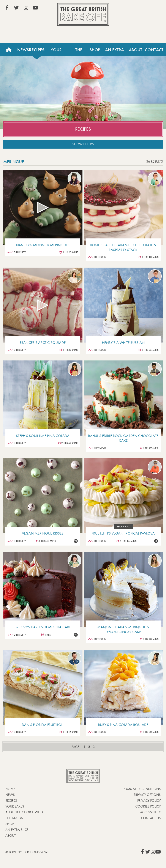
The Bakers (79, 52)
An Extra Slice (115, 52)
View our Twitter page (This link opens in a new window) (16, 8)
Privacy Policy (149, 801)
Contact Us (154, 52)
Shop (95, 50)
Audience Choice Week (24, 812)
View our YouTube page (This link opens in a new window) (35, 8)
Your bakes (15, 806)
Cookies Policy (148, 806)
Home (9, 50)
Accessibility (150, 812)
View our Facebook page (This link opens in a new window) (7, 8)
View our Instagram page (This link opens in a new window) (26, 8)
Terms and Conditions (141, 789)
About (136, 50)
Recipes (37, 50)
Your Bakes (56, 52)
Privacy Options (147, 795)
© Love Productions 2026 (27, 852)
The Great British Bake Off (83, 14)
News (23, 50)
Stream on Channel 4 (141, 8)
